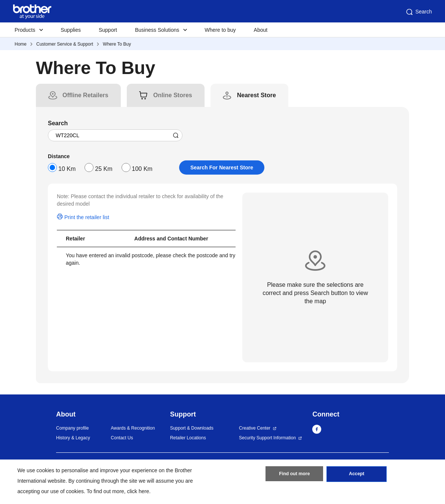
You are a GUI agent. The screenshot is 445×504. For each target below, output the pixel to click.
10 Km (67, 169)
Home (21, 44)
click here (138, 491)
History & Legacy (73, 438)
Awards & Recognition (133, 428)
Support (108, 30)
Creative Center (255, 428)
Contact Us (122, 438)
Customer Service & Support (65, 44)
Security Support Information (267, 438)
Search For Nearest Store (222, 168)
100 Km (142, 169)
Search (418, 12)
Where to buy (220, 30)
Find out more (294, 475)
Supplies (71, 30)
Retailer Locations (188, 438)
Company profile (72, 428)
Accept (357, 475)
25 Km (104, 169)
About (261, 30)
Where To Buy (117, 44)
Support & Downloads (192, 428)
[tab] (85, 95)
